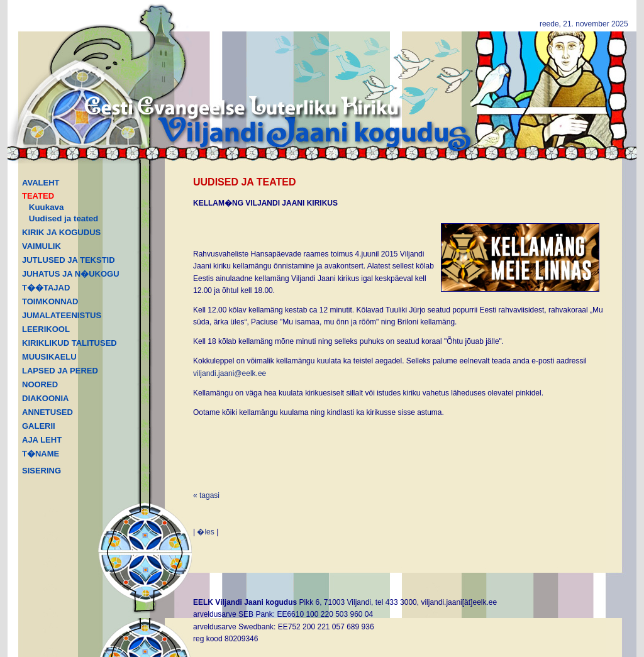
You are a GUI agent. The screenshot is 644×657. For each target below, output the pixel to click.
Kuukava (47, 207)
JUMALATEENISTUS (62, 315)
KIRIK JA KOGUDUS (61, 232)
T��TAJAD (46, 288)
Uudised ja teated (64, 218)
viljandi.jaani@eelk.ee (230, 373)
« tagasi (206, 495)
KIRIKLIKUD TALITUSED (69, 343)
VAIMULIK (42, 246)
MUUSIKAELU (49, 357)
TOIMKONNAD (50, 301)
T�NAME (41, 454)
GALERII (39, 426)
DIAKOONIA (45, 398)
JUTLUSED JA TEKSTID (69, 260)
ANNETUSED (47, 412)
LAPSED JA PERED (60, 371)
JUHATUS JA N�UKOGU (71, 274)
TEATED (38, 196)
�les (205, 532)
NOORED (40, 384)
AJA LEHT (42, 440)
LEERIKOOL (46, 329)
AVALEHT (41, 183)
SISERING (42, 471)
